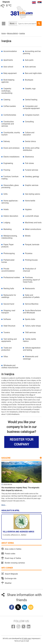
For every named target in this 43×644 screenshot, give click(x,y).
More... (4, 505)
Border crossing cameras (15, 563)
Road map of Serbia (13, 558)
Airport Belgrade (11, 574)
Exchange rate (11, 578)
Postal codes (10, 554)
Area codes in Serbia (13, 549)
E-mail (27, 641)
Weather (8, 583)
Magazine (6, 458)
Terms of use (19, 641)
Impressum (36, 638)
